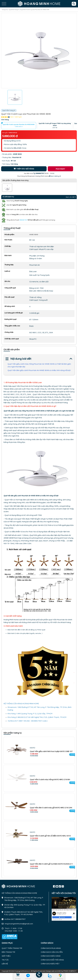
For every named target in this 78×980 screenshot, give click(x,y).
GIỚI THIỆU (6, 956)
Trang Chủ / (5, 10)
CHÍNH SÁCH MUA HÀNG (51, 948)
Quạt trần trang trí (14, 10)
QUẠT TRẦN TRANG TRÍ (12, 948)
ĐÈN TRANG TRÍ (8, 952)
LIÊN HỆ (5, 964)
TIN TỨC (5, 960)
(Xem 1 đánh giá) (16, 117)
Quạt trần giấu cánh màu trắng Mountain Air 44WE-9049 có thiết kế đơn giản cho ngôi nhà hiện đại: (39, 365)
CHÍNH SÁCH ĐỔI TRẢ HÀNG (52, 960)
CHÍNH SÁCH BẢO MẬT (50, 964)
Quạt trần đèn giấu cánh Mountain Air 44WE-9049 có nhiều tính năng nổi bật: (39, 370)
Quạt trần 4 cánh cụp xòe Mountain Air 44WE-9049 (35, 10)
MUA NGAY (60, 169)
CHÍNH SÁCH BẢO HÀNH (51, 956)
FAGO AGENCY (70, 971)
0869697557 (23, 220)
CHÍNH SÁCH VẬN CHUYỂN (52, 952)
